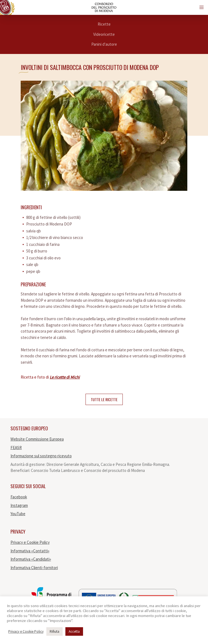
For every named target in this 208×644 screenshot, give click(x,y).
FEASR (16, 448)
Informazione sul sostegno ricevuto (41, 456)
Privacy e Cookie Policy (30, 542)
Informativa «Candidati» (31, 559)
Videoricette (104, 34)
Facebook (19, 497)
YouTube (18, 514)
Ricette (104, 24)
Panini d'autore (104, 44)
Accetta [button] (74, 631)
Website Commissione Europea (37, 439)
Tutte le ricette (104, 399)
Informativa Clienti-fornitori (34, 568)
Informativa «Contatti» (30, 551)
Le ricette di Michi (65, 377)
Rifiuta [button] (54, 631)
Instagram (19, 505)
